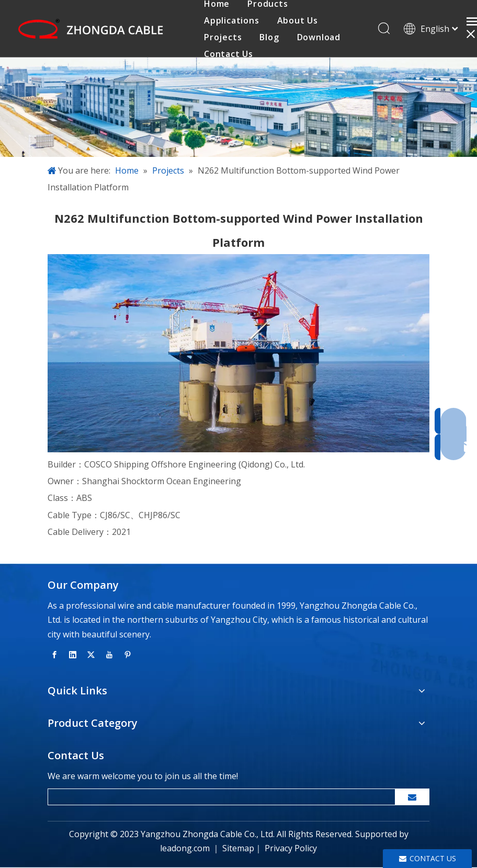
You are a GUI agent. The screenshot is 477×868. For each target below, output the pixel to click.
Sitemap (238, 849)
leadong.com (185, 849)
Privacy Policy (291, 849)
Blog (270, 37)
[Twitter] (91, 654)
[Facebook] (54, 654)
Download (319, 37)
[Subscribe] (412, 797)
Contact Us (229, 54)
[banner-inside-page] (238, 108)
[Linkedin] (73, 654)
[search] (219, 797)
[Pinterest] (128, 654)
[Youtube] (109, 654)
